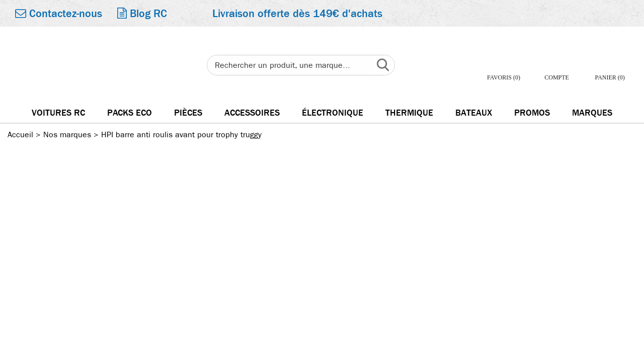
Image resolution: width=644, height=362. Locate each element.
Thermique (409, 113)
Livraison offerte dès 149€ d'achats (297, 14)
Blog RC (142, 14)
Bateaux (474, 113)
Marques (592, 113)
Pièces (188, 113)
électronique (333, 113)
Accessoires (252, 113)
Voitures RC (58, 113)
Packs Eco (130, 113)
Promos (532, 113)
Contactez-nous (59, 14)
